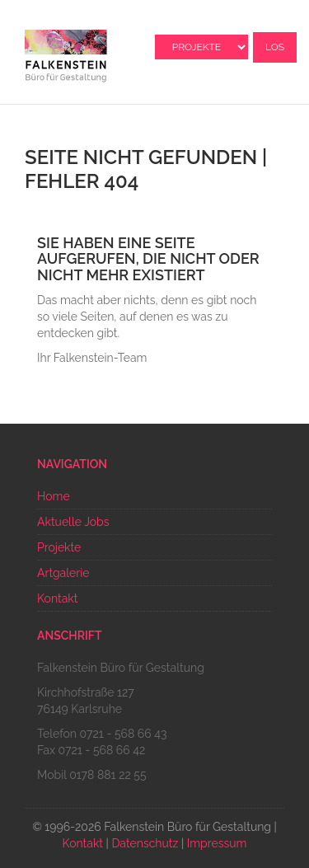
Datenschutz (145, 843)
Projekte (59, 547)
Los (275, 47)
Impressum (217, 843)
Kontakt (57, 598)
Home (54, 496)
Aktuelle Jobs (73, 522)
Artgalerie (63, 573)
